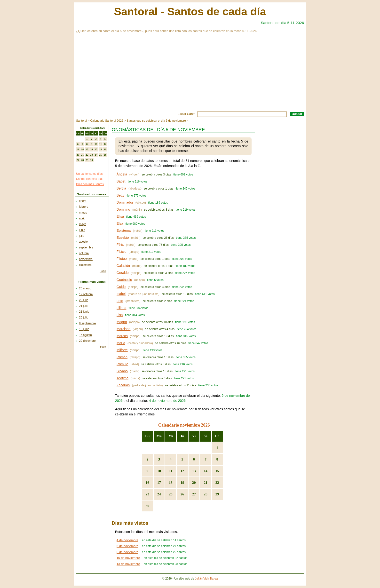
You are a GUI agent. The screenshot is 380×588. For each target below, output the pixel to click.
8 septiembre (87, 323)
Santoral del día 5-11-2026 (282, 23)
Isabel (121, 294)
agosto (83, 242)
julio (82, 236)
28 (206, 494)
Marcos (122, 336)
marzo (83, 213)
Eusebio (123, 238)
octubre (84, 253)
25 (171, 494)
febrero (84, 207)
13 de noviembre (128, 564)
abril (82, 218)
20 (194, 483)
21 (206, 483)
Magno (122, 322)
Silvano (122, 371)
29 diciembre (87, 341)
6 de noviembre (127, 552)
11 (171, 471)
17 (159, 483)
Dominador (125, 202)
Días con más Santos (90, 184)
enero (83, 201)
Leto (120, 301)
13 (194, 471)
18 (171, 483)
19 (182, 483)
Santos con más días (90, 179)
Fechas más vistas (92, 282)
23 (147, 494)
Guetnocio (124, 280)
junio (82, 230)
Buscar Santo (186, 114)
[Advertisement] (190, 75)
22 (217, 483)
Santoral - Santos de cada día (190, 12)
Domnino (123, 209)
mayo (83, 224)
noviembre (86, 259)
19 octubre (86, 294)
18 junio (84, 329)
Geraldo (123, 273)
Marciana (124, 329)
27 (194, 494)
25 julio (84, 318)
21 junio (84, 312)
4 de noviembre (127, 540)
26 (182, 494)
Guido (121, 287)
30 (147, 506)
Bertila (121, 188)
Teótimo (123, 378)
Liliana (121, 308)
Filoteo (122, 259)
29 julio (84, 300)
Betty (120, 195)
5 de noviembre (127, 546)
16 (147, 483)
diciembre (85, 265)
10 (159, 471)
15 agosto (85, 335)
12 (182, 471)
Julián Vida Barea (206, 579)
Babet (121, 181)
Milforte (122, 350)
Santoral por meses (92, 194)
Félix (120, 245)
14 (206, 471)
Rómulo (122, 364)
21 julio (84, 306)
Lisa (120, 315)
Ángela (122, 174)
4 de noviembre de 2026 (167, 401)
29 (217, 494)
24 (159, 494)
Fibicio (121, 252)
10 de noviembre (128, 558)
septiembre (86, 247)
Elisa (120, 216)
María (121, 343)
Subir (103, 271)
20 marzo (85, 288)
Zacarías (123, 385)
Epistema (124, 230)
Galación (123, 266)
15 (217, 471)
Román (122, 357)
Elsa (120, 223)
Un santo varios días (89, 174)
